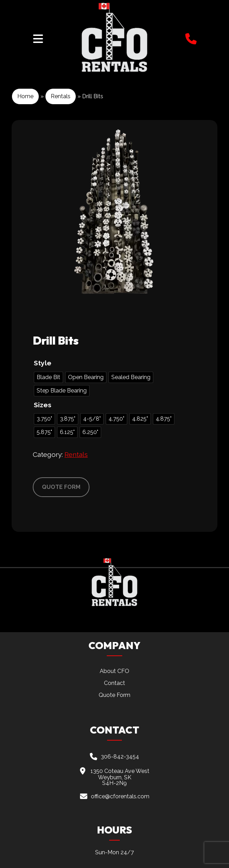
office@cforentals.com (120, 796)
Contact (114, 683)
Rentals (61, 96)
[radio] (48, 377)
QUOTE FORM (61, 487)
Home (25, 96)
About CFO (114, 671)
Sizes (43, 405)
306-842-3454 (120, 756)
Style (43, 363)
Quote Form (114, 695)
